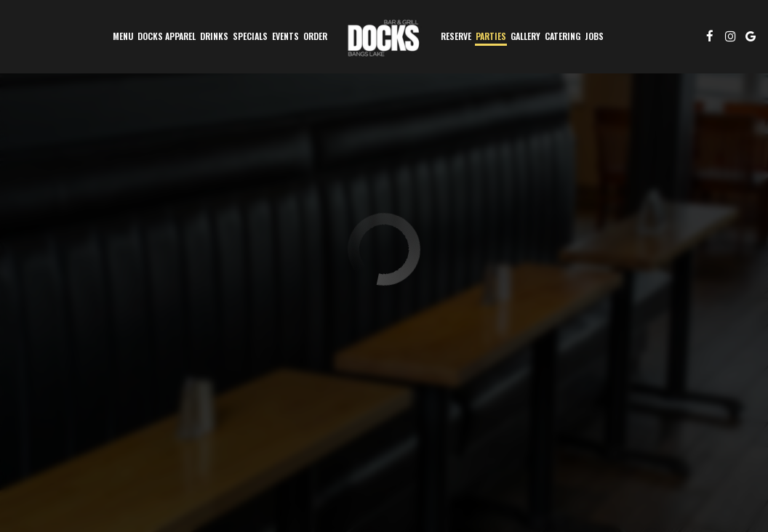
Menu (123, 36)
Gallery (525, 36)
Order (315, 36)
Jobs (594, 36)
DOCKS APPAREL (167, 36)
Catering (563, 36)
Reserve (456, 36)
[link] (384, 36)
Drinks (214, 36)
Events (285, 36)
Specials (250, 36)
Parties (491, 36)
